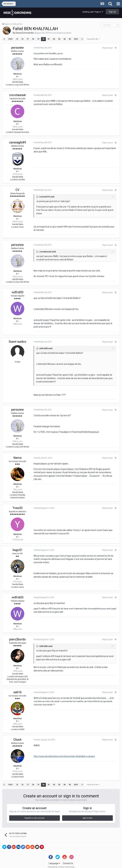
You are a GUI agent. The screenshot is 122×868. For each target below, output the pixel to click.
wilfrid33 (18, 289)
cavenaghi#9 (17, 142)
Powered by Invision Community (61, 864)
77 (27, 39)
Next (76, 39)
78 (33, 39)
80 (43, 39)
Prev (10, 39)
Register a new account (35, 815)
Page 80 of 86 (93, 39)
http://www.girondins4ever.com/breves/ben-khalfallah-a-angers (63, 753)
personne (17, 48)
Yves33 (18, 504)
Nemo (18, 454)
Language (54, 860)
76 (22, 39)
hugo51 (18, 546)
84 (64, 39)
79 (38, 39)
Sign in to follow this (13, 24)
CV (17, 190)
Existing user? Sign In (93, 12)
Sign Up (112, 12)
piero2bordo (17, 636)
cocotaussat (17, 95)
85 (70, 39)
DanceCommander (25, 33)
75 (17, 39)
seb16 (17, 689)
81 (49, 39)
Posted (42, 48)
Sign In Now (87, 815)
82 (54, 39)
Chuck (17, 736)
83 (59, 39)
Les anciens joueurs (62, 33)
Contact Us (68, 860)
